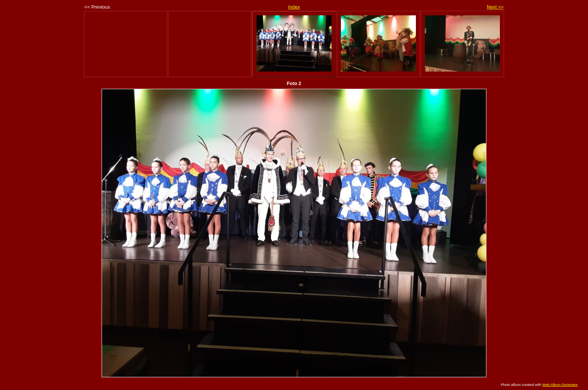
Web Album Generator (560, 385)
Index (294, 7)
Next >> (495, 7)
